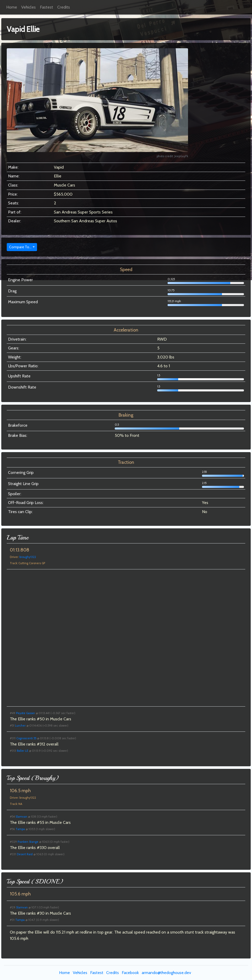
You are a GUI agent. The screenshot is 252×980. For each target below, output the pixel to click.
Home (12, 7)
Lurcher (20, 726)
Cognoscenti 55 (26, 738)
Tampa (20, 829)
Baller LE (23, 751)
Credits (64, 7)
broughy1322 (28, 557)
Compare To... (20, 247)
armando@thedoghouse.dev (166, 973)
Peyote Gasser (26, 713)
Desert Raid (25, 854)
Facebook (130, 973)
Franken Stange (28, 842)
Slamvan (21, 817)
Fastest (46, 7)
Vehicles (28, 7)
